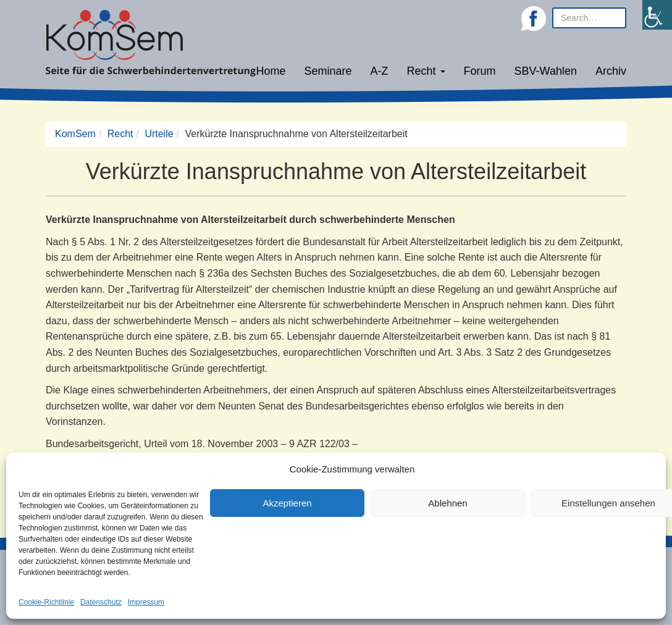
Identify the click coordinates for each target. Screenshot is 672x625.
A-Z (380, 71)
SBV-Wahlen (546, 71)
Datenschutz (101, 602)
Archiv (611, 71)
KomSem (75, 134)
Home (271, 71)
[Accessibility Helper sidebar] (657, 15)
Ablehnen (447, 503)
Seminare (328, 71)
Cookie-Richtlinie (46, 602)
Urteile (159, 134)
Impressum (146, 602)
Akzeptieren (287, 503)
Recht (426, 71)
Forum (480, 71)
